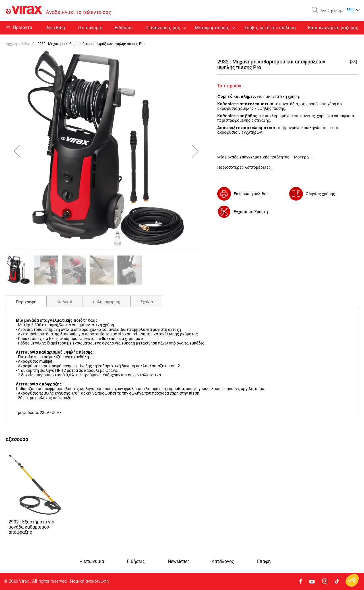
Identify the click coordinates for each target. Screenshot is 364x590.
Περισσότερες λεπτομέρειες (244, 167)
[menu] (182, 28)
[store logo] (58, 10)
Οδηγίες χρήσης (320, 194)
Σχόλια (147, 302)
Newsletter (178, 562)
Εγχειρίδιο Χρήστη (251, 212)
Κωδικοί (64, 302)
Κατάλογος (223, 562)
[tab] (26, 301)
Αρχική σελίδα (17, 44)
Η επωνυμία (90, 28)
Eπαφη (264, 562)
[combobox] (330, 11)
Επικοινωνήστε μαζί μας (333, 28)
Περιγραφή (26, 302)
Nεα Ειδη (56, 28)
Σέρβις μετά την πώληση (270, 28)
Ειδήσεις (124, 28)
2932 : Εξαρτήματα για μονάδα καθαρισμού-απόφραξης (31, 527)
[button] (354, 10)
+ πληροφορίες (106, 302)
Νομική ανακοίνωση (89, 581)
